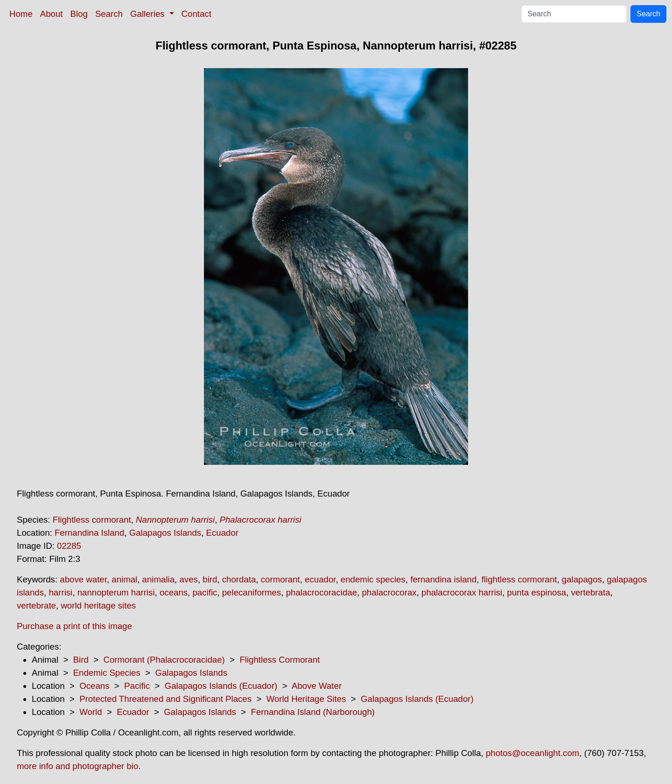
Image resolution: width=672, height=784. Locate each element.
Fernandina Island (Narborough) (313, 712)
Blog (79, 14)
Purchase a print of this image (74, 626)
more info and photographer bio (77, 766)
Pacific (137, 686)
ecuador (320, 579)
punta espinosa (537, 592)
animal (124, 579)
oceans (174, 592)
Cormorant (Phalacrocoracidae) (164, 660)
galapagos (582, 579)
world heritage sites (98, 605)
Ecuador (223, 533)
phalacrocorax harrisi (462, 592)
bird (210, 579)
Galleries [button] (149, 14)
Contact (196, 14)
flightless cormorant (519, 579)
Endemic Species (107, 673)
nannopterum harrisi (116, 592)
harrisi (60, 592)
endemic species (373, 579)
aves (188, 579)
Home (21, 14)
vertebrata (591, 592)
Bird (81, 660)
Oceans (94, 686)
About (52, 14)
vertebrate (36, 605)
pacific (205, 592)
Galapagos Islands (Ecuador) (221, 686)
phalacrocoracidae (322, 592)
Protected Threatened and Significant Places (165, 699)
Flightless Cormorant (280, 660)
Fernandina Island (89, 533)
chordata (239, 579)
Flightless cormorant (92, 520)
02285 (69, 546)
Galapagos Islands (165, 533)
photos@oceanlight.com (532, 753)
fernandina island (443, 579)
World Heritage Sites (306, 699)
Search (109, 14)
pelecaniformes (252, 592)
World (91, 712)
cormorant (280, 579)
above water (83, 579)
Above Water (317, 686)
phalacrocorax (389, 592)
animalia (158, 579)
